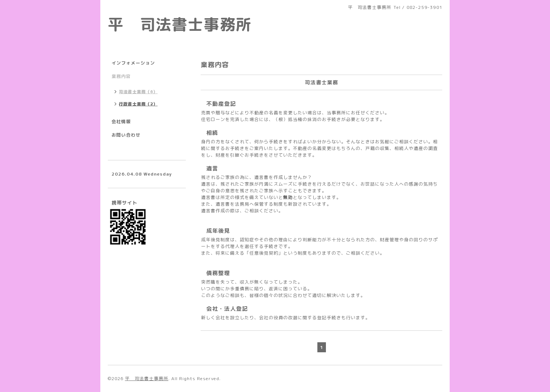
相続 (212, 133)
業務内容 (121, 76)
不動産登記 (221, 104)
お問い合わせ (126, 135)
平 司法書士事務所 (180, 24)
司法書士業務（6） (138, 92)
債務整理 (218, 273)
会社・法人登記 (227, 309)
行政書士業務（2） (138, 104)
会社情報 (121, 122)
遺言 (212, 168)
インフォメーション (133, 63)
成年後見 (218, 231)
